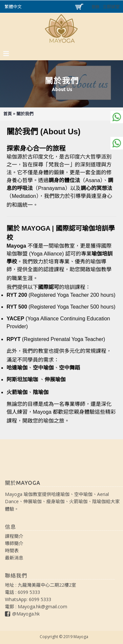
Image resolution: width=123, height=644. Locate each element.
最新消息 (14, 558)
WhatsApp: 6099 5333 (28, 599)
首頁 (8, 114)
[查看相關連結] (84, 131)
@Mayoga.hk (22, 614)
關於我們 (25, 114)
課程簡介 (14, 536)
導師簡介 (14, 543)
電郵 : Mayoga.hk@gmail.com (36, 606)
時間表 (12, 550)
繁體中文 (13, 7)
